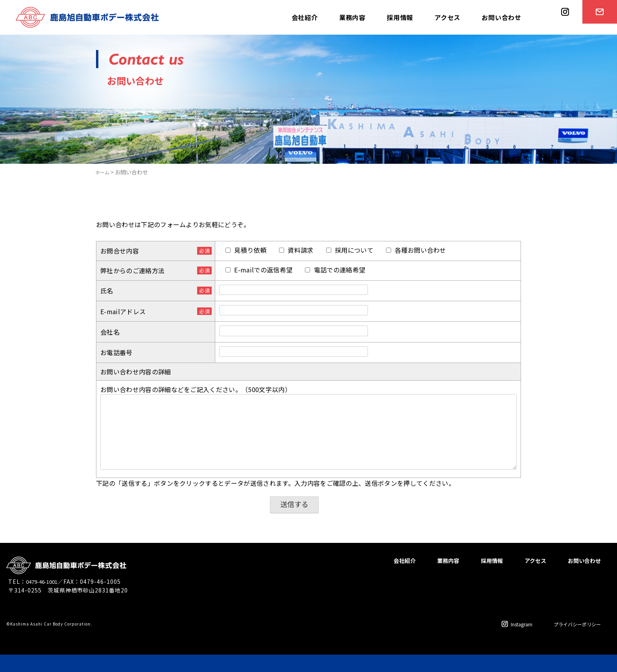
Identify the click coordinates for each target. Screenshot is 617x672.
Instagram (505, 624)
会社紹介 (305, 17)
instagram (562, 34)
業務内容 (352, 17)
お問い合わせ (502, 17)
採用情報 (400, 17)
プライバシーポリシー (571, 624)
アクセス (447, 17)
